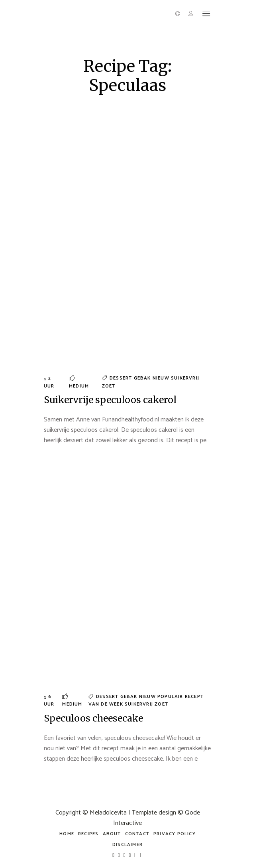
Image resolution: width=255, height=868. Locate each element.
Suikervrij (185, 378)
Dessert (122, 378)
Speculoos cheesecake (93, 718)
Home (67, 834)
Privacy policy (175, 834)
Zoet (109, 386)
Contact (137, 834)
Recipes (88, 834)
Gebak (143, 378)
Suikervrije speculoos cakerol (110, 400)
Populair (171, 697)
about (112, 834)
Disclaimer (127, 845)
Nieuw (162, 378)
